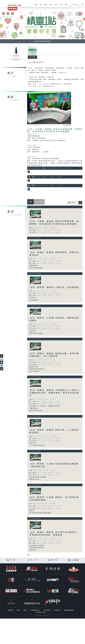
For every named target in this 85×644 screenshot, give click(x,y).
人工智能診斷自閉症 (37, 445)
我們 (66, 5)
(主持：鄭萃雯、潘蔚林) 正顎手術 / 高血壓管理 (54, 287)
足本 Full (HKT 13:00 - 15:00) (43, 228)
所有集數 (32, 57)
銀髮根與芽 (34, 266)
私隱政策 (58, 610)
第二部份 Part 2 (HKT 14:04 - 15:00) (45, 232)
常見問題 (47, 610)
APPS (61, 5)
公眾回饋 (75, 560)
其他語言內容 (41, 612)
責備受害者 (34, 408)
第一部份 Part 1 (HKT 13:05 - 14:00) (45, 230)
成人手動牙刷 (34, 371)
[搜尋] (83, 4)
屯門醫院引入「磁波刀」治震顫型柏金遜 (45, 406)
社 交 (34, 560)
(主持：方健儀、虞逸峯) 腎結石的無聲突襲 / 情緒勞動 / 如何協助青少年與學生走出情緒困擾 (55, 130)
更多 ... (29, 555)
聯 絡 (54, 560)
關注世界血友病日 (36, 411)
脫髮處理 (33, 550)
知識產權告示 (36, 610)
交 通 (13, 560)
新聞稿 (11, 610)
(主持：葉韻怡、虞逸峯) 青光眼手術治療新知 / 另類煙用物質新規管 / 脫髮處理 (54, 534)
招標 (26, 610)
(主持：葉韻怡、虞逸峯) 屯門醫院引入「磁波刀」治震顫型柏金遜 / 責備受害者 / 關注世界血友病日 (55, 393)
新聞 (45, 5)
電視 (35, 5)
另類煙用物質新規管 (37, 548)
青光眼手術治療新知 (37, 546)
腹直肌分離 (34, 367)
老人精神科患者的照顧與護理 (40, 513)
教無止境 (33, 443)
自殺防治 (33, 331)
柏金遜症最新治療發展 (38, 477)
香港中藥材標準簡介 (37, 369)
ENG (74, 5)
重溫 (55, 5)
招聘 (19, 610)
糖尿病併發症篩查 (36, 333)
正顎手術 (33, 298)
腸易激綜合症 (34, 479)
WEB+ (50, 5)
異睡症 (32, 511)
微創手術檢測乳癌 (36, 268)
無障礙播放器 (69, 610)
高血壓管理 (34, 300)
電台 (40, 5)
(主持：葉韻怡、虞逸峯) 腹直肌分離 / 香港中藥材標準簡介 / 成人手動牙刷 (54, 355)
